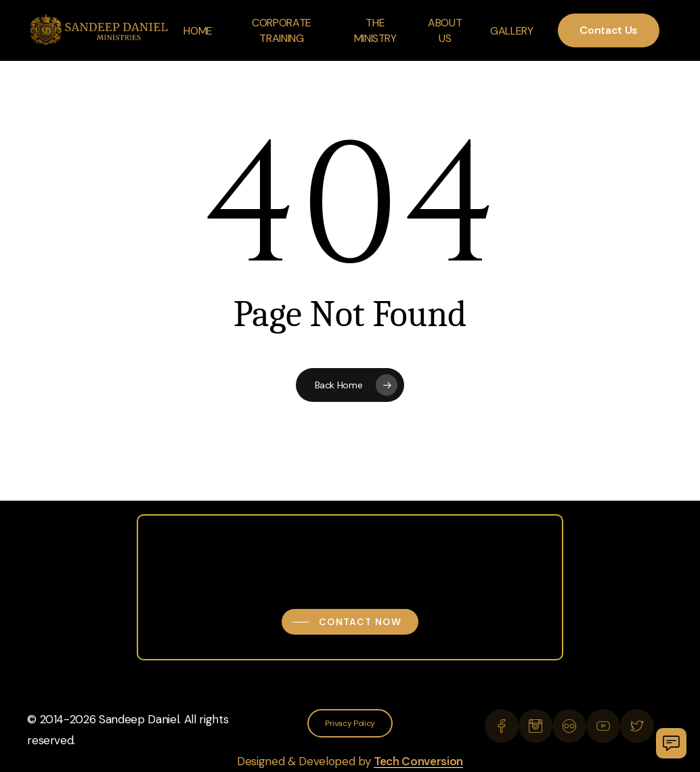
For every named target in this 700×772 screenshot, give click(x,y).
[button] (350, 622)
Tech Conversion (418, 761)
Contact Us (609, 30)
